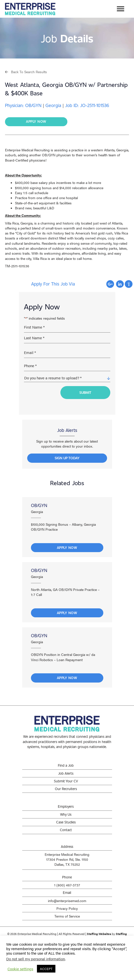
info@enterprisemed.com (67, 901)
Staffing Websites (99, 934)
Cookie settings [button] (20, 969)
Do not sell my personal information (36, 959)
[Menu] (121, 9)
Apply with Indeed (129, 284)
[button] (26, 72)
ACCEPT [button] (46, 969)
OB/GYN (39, 505)
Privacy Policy (67, 908)
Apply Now (67, 548)
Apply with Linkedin (120, 284)
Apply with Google (110, 284)
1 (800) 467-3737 (67, 885)
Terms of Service (67, 916)
